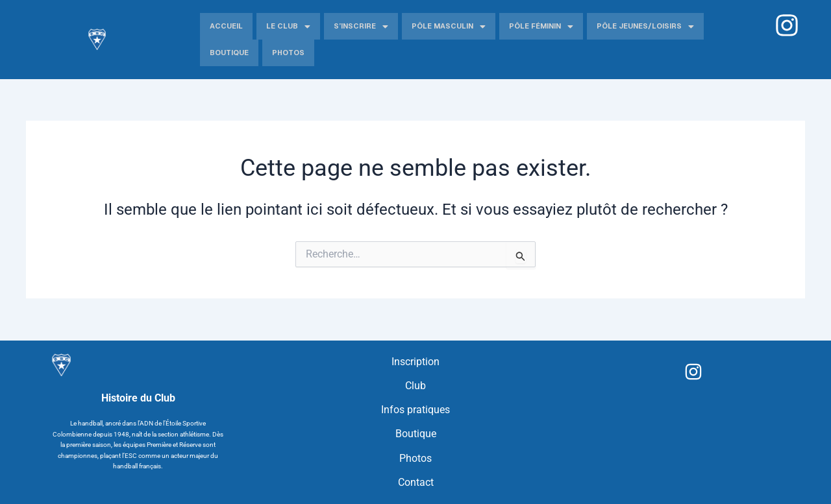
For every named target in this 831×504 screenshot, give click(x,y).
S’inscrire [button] (361, 27)
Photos (288, 53)
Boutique (229, 53)
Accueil (226, 26)
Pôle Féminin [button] (541, 27)
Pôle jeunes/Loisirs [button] (645, 27)
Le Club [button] (288, 27)
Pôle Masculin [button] (449, 27)
